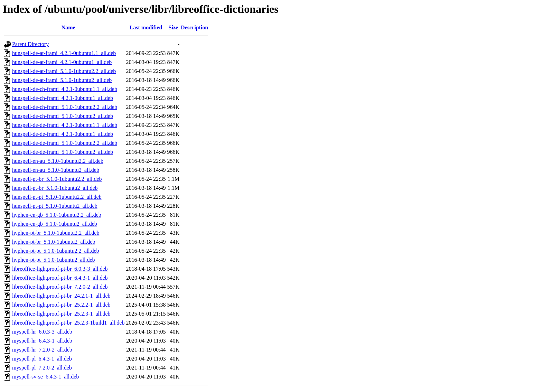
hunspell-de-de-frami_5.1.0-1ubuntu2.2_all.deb (65, 143)
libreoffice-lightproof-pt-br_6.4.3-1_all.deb (60, 278)
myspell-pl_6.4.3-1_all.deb (42, 359)
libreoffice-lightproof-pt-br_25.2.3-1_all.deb (61, 314)
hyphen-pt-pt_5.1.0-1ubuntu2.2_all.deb (56, 251)
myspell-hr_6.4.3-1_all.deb (42, 341)
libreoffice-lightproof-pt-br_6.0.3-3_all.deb (60, 269)
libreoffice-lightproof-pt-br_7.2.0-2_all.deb (60, 287)
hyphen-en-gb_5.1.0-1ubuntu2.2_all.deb (57, 215)
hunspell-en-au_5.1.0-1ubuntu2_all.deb (56, 170)
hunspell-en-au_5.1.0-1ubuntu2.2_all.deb (58, 161)
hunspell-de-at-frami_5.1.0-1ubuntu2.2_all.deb (64, 71)
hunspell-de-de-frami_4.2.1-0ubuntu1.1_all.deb (65, 125)
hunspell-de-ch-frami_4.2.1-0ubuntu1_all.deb (63, 98)
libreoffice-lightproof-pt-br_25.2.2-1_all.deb (61, 305)
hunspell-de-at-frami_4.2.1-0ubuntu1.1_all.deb (64, 53)
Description (194, 27)
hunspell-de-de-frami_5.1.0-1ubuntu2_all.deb (63, 152)
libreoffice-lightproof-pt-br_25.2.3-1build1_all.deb (68, 323)
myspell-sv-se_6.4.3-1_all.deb (45, 377)
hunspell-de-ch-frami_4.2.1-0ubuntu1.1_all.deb (65, 89)
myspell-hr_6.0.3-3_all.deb (42, 332)
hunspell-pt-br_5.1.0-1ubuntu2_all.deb (55, 188)
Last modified (146, 27)
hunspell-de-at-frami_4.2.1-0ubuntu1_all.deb (62, 62)
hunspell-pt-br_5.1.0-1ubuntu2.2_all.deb (57, 179)
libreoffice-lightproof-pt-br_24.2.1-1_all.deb (61, 296)
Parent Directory (30, 44)
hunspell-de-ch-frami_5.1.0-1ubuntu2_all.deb (63, 116)
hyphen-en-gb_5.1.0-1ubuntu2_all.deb (55, 224)
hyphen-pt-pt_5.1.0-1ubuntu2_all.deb (54, 260)
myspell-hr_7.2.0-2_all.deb (42, 350)
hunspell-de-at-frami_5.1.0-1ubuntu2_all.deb (62, 80)
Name (68, 27)
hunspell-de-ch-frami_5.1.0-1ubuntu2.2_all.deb (65, 107)
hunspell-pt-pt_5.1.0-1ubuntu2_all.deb (55, 206)
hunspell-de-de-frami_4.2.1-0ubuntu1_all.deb (63, 134)
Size (174, 27)
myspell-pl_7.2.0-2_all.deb (42, 368)
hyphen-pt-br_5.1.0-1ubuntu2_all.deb (54, 242)
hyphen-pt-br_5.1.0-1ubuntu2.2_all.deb (56, 233)
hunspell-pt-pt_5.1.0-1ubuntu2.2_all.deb (57, 197)
